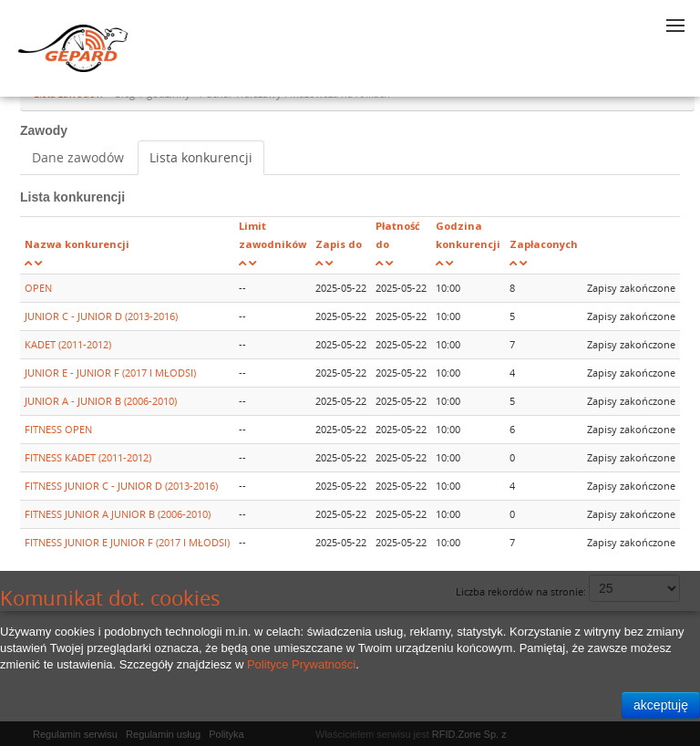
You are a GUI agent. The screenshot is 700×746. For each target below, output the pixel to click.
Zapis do (339, 244)
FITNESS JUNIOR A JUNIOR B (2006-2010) (118, 514)
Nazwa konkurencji (77, 244)
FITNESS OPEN (58, 429)
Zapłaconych (544, 244)
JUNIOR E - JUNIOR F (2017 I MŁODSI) (110, 373)
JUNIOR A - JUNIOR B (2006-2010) (101, 401)
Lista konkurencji (201, 157)
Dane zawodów (78, 157)
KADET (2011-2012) (68, 344)
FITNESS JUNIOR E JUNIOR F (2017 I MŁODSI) (127, 542)
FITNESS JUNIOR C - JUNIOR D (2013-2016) (121, 486)
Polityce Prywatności (301, 664)
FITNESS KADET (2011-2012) (88, 457)
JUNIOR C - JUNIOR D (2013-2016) (101, 316)
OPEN (38, 288)
